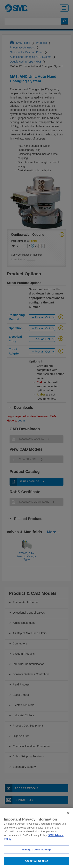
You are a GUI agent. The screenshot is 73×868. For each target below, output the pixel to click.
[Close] (68, 817)
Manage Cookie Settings (36, 854)
